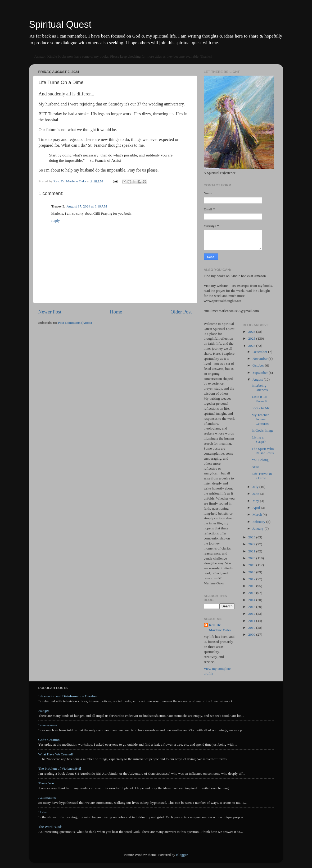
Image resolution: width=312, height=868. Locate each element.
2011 (252, 621)
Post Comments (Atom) (75, 323)
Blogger (182, 855)
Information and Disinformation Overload (68, 696)
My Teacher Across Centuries (261, 419)
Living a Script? (259, 439)
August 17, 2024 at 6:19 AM (87, 206)
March (258, 514)
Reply (56, 221)
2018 (252, 572)
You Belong (260, 460)
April (257, 508)
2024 (252, 346)
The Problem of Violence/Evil (60, 768)
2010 (252, 628)
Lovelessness (48, 725)
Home (116, 312)
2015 (252, 593)
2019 (252, 565)
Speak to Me (261, 408)
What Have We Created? (56, 754)
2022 (252, 544)
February (259, 522)
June (256, 494)
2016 (252, 586)
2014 (252, 600)
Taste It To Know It (260, 399)
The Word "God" (50, 827)
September (261, 373)
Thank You (46, 783)
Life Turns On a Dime (262, 476)
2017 (252, 579)
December (260, 352)
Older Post (181, 312)
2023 (252, 537)
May (256, 501)
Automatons (47, 798)
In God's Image (263, 430)
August (258, 379)
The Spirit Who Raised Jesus (263, 451)
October (259, 365)
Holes (43, 812)
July (256, 487)
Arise (256, 467)
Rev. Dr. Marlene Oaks (220, 627)
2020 (252, 558)
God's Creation (49, 740)
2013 (252, 607)
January (258, 528)
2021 (252, 551)
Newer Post (50, 312)
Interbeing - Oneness (260, 388)
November (260, 359)
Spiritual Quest (60, 24)
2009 (252, 634)
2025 (252, 338)
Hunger (44, 711)
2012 (252, 614)
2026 (252, 332)
